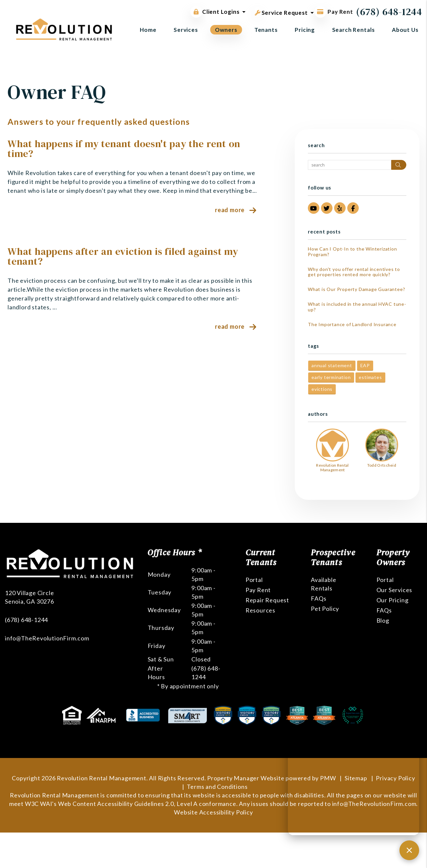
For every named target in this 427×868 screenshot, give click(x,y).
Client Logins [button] (215, 12)
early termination (331, 377)
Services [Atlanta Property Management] (186, 30)
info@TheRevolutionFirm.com (47, 638)
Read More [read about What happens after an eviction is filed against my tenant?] (230, 326)
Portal (254, 580)
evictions (322, 389)
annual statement (332, 365)
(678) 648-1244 (389, 12)
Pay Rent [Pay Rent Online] (334, 12)
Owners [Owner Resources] (226, 30)
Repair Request (267, 600)
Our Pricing (393, 600)
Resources (260, 610)
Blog (383, 620)
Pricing (305, 30)
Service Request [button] (281, 11)
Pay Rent (258, 590)
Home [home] (148, 30)
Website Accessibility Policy (213, 812)
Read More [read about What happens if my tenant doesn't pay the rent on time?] (230, 210)
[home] (64, 29)
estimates (370, 377)
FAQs (319, 598)
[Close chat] (409, 850)
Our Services (395, 590)
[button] (314, 208)
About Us (405, 30)
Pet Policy (325, 609)
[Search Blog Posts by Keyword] (350, 165)
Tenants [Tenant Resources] (266, 30)
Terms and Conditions (217, 787)
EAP (365, 365)
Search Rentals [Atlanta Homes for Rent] (353, 30)
